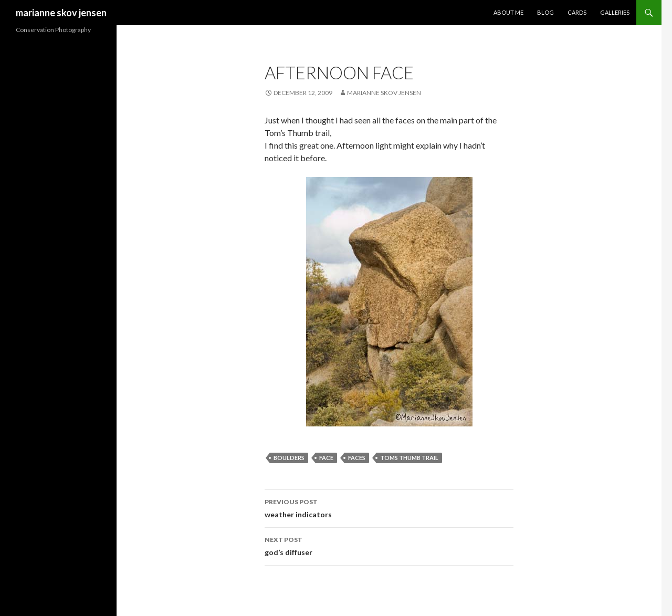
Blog (545, 12)
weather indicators (389, 507)
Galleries (615, 12)
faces (357, 458)
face (326, 458)
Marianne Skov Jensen (384, 93)
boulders (289, 458)
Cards (577, 12)
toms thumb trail (409, 458)
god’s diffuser (389, 545)
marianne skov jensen (61, 13)
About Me (508, 12)
